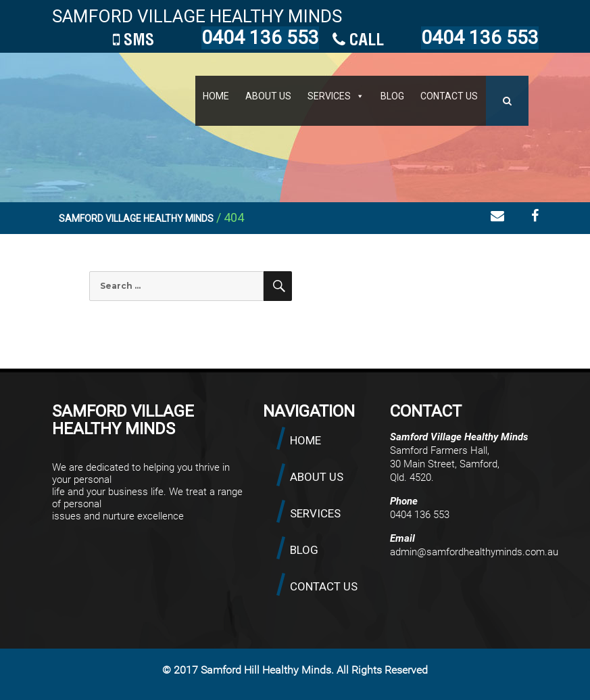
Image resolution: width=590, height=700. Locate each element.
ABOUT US (268, 96)
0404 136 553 (480, 38)
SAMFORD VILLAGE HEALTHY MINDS (197, 16)
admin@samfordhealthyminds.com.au (474, 552)
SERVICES (329, 96)
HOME (216, 96)
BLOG (392, 96)
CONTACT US (449, 96)
